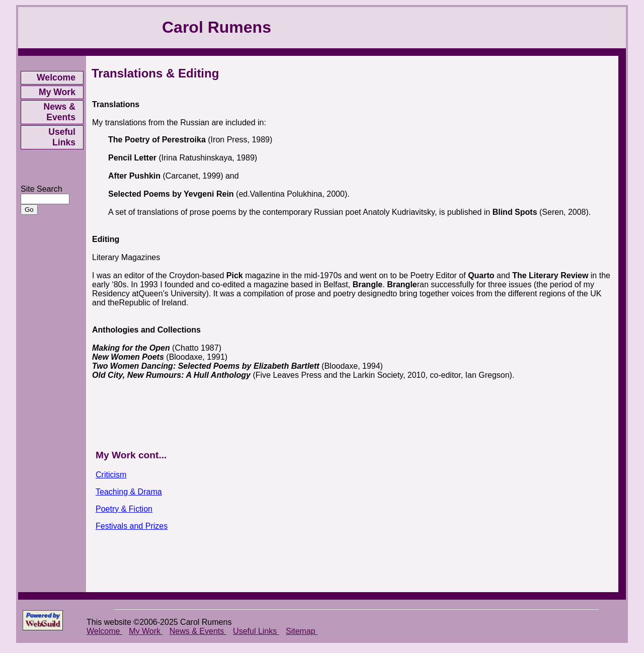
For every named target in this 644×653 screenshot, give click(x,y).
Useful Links (62, 137)
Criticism (111, 475)
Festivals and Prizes (132, 526)
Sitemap (302, 631)
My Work (57, 92)
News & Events (59, 112)
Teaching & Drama (129, 492)
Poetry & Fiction (124, 509)
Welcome (56, 77)
